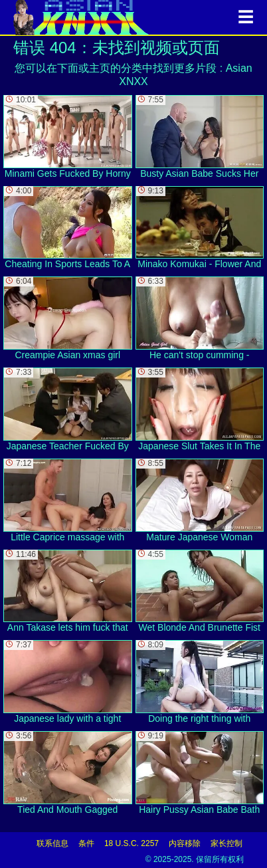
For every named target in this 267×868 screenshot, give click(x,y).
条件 (86, 843)
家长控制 (226, 843)
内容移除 (185, 843)
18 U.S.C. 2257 (132, 843)
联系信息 (52, 843)
